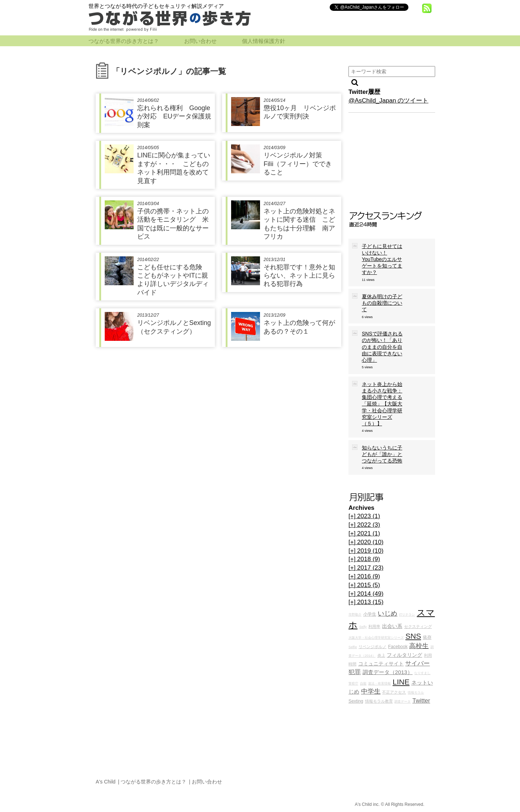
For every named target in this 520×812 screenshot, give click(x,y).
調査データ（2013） (388, 672)
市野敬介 (355, 615)
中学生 (371, 691)
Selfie (353, 647)
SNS (413, 636)
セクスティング (418, 626)
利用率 (374, 626)
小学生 (370, 614)
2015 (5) (364, 585)
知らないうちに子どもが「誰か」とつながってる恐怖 (382, 454)
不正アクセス (394, 692)
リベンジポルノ (372, 647)
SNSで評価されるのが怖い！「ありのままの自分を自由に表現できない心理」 (382, 347)
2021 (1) (364, 533)
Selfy (363, 627)
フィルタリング (404, 655)
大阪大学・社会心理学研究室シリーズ (376, 638)
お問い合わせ (200, 41)
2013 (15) (366, 602)
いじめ (387, 613)
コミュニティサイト (381, 664)
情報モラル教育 (379, 701)
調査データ (402, 702)
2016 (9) (364, 576)
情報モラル (416, 692)
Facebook (398, 647)
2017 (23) (366, 568)
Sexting (356, 701)
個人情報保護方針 (264, 41)
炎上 (381, 655)
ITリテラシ (407, 615)
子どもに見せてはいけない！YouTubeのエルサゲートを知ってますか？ (382, 259)
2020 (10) (366, 542)
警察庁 (353, 683)
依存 (427, 637)
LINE (401, 682)
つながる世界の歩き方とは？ (124, 41)
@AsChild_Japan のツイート (388, 101)
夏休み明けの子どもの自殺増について (382, 303)
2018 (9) (364, 559)
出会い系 (392, 626)
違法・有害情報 (379, 683)
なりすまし (422, 673)
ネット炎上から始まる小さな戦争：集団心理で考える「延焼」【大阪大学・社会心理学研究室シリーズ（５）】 (382, 404)
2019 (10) (366, 551)
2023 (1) (364, 516)
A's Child (106, 782)
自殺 (363, 683)
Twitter (421, 701)
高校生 (419, 646)
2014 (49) (366, 594)
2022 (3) (364, 525)
